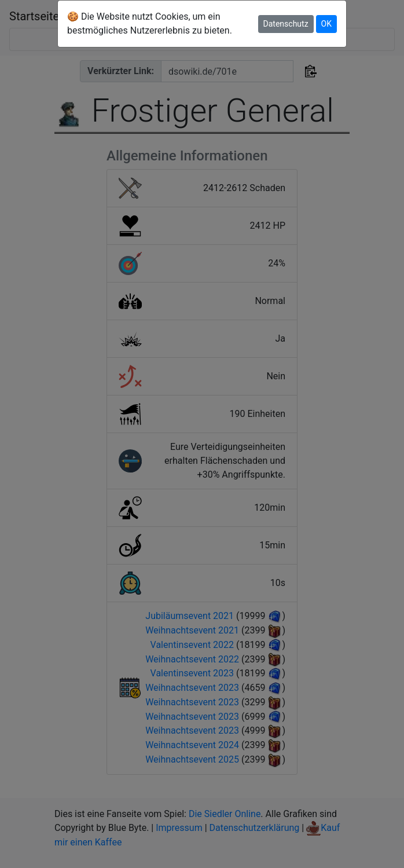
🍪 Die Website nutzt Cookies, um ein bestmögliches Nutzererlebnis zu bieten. (150, 23)
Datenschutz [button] (286, 24)
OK (326, 24)
